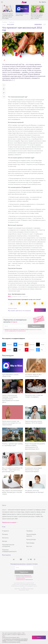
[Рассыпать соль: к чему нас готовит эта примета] (35, 386)
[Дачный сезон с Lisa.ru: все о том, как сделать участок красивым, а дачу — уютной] (39, 9)
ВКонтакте (18, 345)
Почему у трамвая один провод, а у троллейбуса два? (13, 445)
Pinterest (29, 350)
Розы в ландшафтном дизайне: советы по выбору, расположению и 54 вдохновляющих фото (35, 446)
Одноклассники (30, 345)
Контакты (5, 538)
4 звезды (40, 24)
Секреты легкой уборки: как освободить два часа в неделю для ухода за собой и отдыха (9, 16)
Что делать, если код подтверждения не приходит (34, 491)
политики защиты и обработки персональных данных (15, 641)
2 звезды (37, 24)
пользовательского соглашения (35, 330)
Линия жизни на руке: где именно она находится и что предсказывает (11, 423)
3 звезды (38, 24)
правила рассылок (22, 331)
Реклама (5, 534)
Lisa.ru (4, 24)
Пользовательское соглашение (8, 545)
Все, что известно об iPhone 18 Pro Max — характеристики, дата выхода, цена (12, 470)
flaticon (28, 590)
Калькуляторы (31, 539)
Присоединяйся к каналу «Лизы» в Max (24, 15)
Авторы (5, 541)
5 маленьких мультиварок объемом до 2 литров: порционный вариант (34, 470)
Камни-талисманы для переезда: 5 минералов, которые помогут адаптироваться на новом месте (11, 399)
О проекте (5, 531)
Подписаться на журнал (9, 522)
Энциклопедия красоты (31, 535)
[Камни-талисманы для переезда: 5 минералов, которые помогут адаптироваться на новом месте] (13, 386)
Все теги (29, 546)
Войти (44, 2)
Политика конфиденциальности (9, 551)
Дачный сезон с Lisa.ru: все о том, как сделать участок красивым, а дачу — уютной (39, 16)
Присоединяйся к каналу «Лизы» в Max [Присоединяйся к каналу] (10, 375)
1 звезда (35, 24)
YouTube (7, 350)
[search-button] (40, 2)
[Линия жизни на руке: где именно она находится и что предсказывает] (13, 412)
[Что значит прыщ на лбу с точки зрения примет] (35, 366)
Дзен (17, 350)
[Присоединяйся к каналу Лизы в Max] (13, 366)
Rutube (40, 345)
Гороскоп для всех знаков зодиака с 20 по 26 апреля (34, 422)
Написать (41, 310)
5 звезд (41, 24)
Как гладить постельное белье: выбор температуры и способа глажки (12, 492)
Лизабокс (30, 531)
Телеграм (7, 345)
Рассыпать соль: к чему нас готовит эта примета (34, 396)
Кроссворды (30, 543)
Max (39, 350)
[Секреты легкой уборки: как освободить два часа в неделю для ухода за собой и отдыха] (9, 9)
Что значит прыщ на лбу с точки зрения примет (33, 375)
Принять (39, 637)
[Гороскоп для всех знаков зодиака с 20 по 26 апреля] (35, 412)
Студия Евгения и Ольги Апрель (27, 589)
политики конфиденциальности (11, 331)
